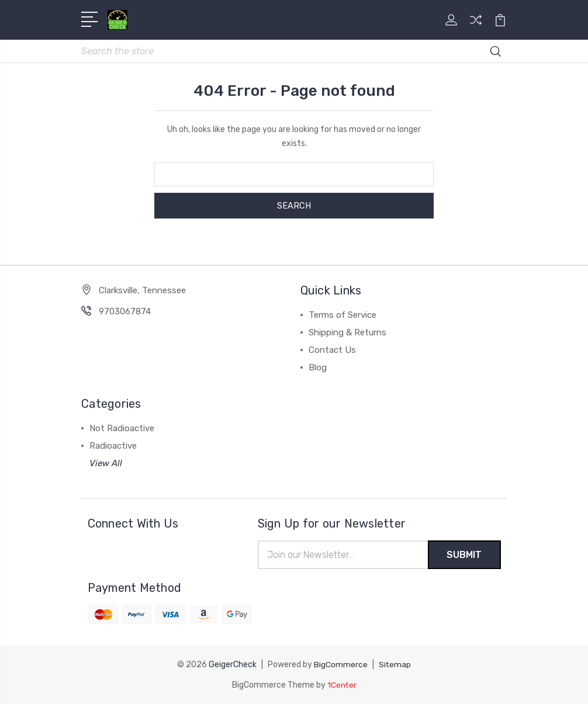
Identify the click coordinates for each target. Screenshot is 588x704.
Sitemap (395, 665)
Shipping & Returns (347, 333)
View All (106, 464)
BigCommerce (341, 665)
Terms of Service (343, 315)
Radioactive (113, 446)
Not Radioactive (122, 429)
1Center (342, 685)
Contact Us (332, 351)
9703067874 (125, 312)
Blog (318, 368)
